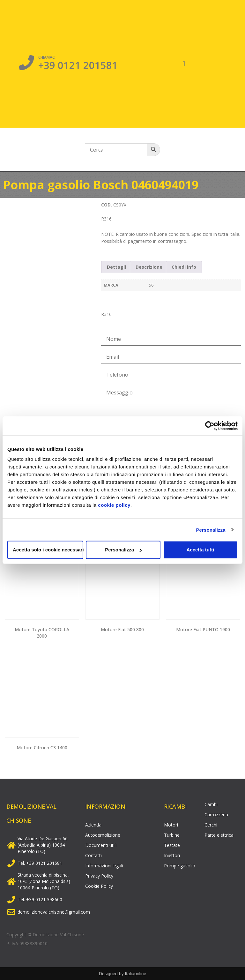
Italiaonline (135, 974)
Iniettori (172, 855)
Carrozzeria (216, 815)
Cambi (211, 804)
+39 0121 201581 (78, 65)
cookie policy (114, 505)
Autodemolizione (103, 835)
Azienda (93, 825)
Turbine (172, 835)
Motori (171, 825)
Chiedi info (184, 267)
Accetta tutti (200, 550)
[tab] (116, 267)
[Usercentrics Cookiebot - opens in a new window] (210, 426)
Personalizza (211, 530)
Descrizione (149, 267)
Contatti (93, 855)
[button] (184, 64)
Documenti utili (101, 845)
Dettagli (116, 267)
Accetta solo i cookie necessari (48, 550)
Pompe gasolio (180, 866)
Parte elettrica (219, 835)
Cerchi (211, 825)
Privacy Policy (99, 876)
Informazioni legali (104, 866)
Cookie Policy (99, 886)
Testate (172, 845)
